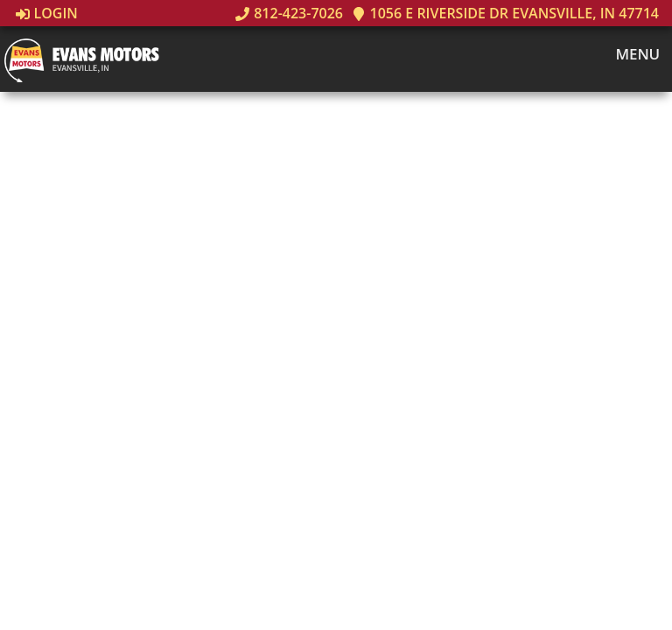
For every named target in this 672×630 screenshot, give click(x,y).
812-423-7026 (289, 13)
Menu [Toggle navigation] (629, 54)
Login (47, 13)
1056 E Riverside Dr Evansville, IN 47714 (505, 13)
